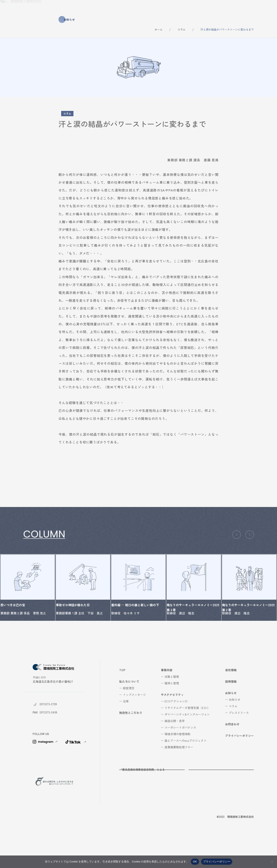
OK (195, 862)
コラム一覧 (37, 552)
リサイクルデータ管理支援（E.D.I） (187, 739)
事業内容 (140, 8)
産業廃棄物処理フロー (179, 779)
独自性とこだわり (112, 8)
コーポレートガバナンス (180, 759)
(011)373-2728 (48, 736)
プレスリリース (239, 744)
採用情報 (219, 8)
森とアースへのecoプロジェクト (185, 772)
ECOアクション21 (176, 733)
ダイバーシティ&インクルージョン (187, 746)
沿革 (126, 733)
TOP (122, 702)
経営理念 (129, 720)
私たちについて (80, 8)
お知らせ (241, 8)
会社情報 (196, 8)
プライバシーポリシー (239, 767)
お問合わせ (264, 8)
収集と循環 (172, 708)
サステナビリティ (168, 8)
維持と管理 (172, 715)
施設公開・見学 (175, 753)
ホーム (159, 29)
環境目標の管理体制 (177, 766)
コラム (181, 29)
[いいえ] (272, 862)
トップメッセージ (134, 726)
